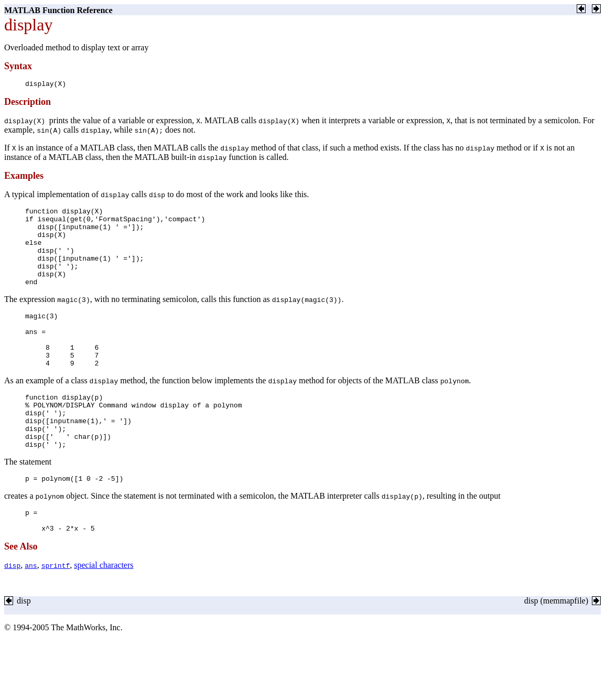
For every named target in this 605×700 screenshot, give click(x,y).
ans (31, 611)
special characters (104, 611)
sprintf (56, 611)
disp (12, 611)
